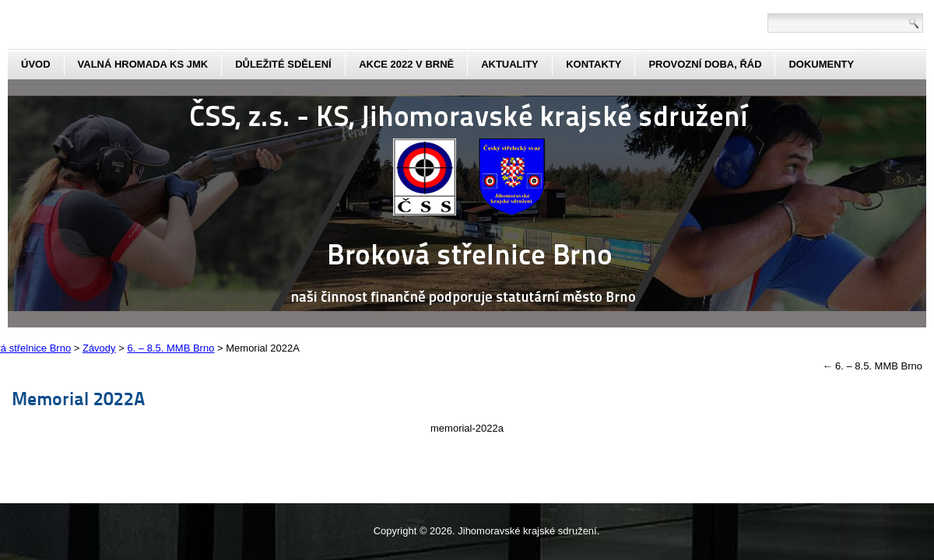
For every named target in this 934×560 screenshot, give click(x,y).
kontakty (593, 64)
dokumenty (821, 64)
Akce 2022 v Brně (406, 64)
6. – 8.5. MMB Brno (872, 366)
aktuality (510, 64)
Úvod (36, 64)
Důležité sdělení (283, 64)
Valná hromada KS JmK (143, 64)
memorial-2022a (467, 428)
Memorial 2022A (79, 398)
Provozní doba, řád (705, 64)
